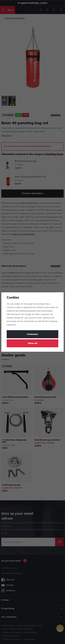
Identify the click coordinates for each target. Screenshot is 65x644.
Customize (32, 334)
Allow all (33, 343)
